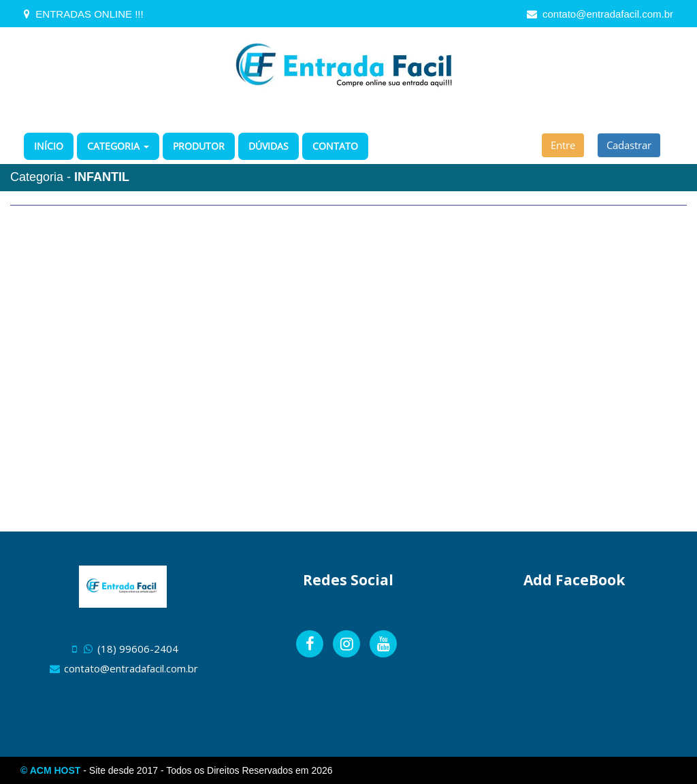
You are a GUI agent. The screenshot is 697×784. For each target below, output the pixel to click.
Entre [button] (563, 145)
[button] (118, 146)
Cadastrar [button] (629, 145)
